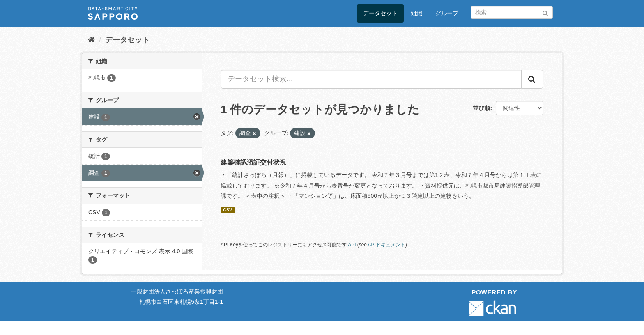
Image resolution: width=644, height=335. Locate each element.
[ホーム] (91, 40)
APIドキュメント (387, 245)
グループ (447, 13)
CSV (228, 210)
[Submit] (545, 12)
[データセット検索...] (371, 79)
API (352, 245)
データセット (380, 13)
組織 (416, 13)
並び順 (481, 108)
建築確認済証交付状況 (253, 162)
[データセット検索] (512, 12)
